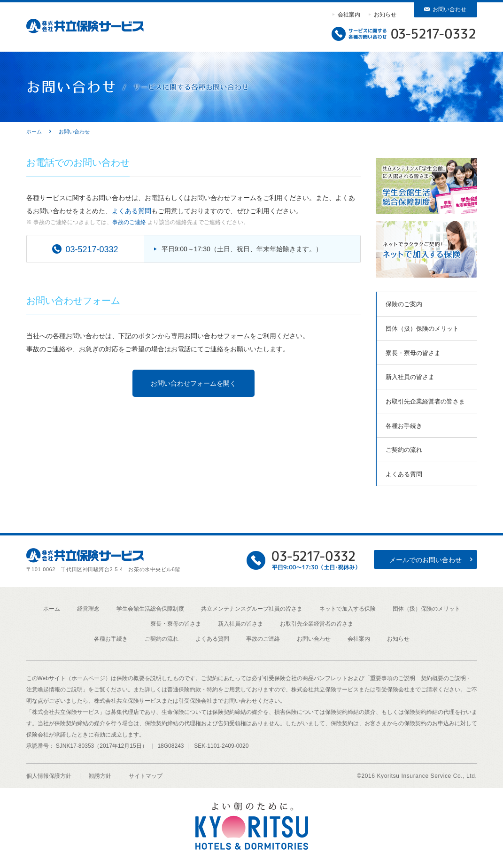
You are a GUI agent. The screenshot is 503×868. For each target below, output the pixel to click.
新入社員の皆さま (410, 377)
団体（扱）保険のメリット (422, 329)
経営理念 (88, 609)
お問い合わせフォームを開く (193, 383)
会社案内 (349, 15)
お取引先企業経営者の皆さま (425, 401)
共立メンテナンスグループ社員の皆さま (252, 609)
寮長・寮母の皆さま (413, 353)
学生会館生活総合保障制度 (150, 609)
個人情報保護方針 (49, 776)
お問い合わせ (449, 9)
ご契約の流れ (404, 450)
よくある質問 (132, 211)
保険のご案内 (404, 304)
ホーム (52, 609)
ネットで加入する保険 (348, 609)
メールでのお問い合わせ (426, 560)
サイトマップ (146, 776)
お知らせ (385, 15)
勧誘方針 (100, 776)
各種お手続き (404, 426)
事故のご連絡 (129, 222)
